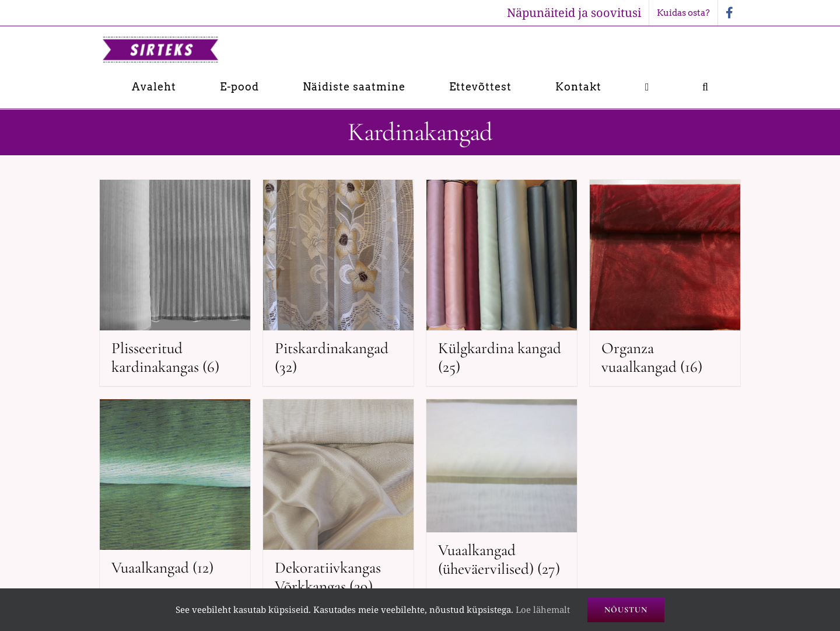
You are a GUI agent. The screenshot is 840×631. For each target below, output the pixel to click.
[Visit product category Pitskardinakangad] (338, 283)
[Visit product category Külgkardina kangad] (502, 283)
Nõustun (626, 610)
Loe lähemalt (543, 609)
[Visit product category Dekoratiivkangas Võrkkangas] (338, 502)
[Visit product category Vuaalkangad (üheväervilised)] (502, 494)
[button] (706, 87)
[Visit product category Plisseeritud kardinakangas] (175, 283)
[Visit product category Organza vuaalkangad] (665, 283)
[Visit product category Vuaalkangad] (175, 493)
